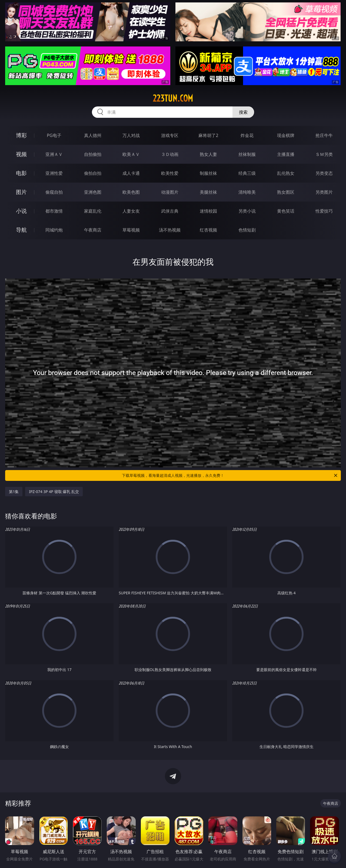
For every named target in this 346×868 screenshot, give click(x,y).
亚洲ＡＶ (54, 154)
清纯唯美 (247, 192)
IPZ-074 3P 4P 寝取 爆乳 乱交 (54, 492)
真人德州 (93, 135)
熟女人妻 (208, 154)
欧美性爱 (170, 173)
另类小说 (247, 211)
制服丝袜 (208, 173)
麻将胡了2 (208, 135)
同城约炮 (54, 230)
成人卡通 (131, 173)
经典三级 (247, 173)
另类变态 (324, 173)
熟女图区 (286, 192)
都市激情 (54, 211)
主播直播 (286, 154)
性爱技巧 (324, 211)
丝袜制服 (247, 154)
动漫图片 (170, 192)
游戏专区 (170, 135)
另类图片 (324, 192)
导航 (21, 230)
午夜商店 (93, 230)
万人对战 (131, 135)
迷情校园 (208, 211)
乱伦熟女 (286, 173)
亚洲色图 (93, 192)
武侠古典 (170, 211)
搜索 (243, 112)
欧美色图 (131, 192)
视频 (21, 154)
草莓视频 (131, 230)
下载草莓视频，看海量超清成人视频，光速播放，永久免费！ (230, 475)
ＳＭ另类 (324, 154)
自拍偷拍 (93, 154)
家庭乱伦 (93, 211)
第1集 (14, 492)
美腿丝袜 (208, 192)
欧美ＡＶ (131, 154)
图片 (21, 192)
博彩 (21, 135)
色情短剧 (247, 230)
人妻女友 (131, 211)
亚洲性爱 (54, 173)
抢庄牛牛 (324, 135)
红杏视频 (208, 230)
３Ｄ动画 (170, 154)
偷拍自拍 (93, 173)
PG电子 (54, 135)
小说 (21, 211)
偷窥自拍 (54, 192)
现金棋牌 (286, 135)
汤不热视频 (170, 230)
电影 (21, 173)
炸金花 (247, 135)
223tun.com (173, 98)
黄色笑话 (286, 211)
